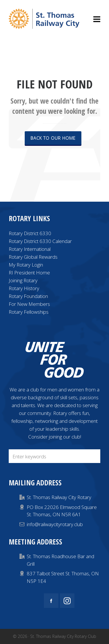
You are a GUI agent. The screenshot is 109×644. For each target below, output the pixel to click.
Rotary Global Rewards (33, 257)
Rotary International (30, 249)
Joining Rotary (23, 280)
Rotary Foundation (28, 296)
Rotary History (24, 288)
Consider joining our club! (55, 437)
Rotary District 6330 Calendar (40, 241)
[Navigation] (97, 19)
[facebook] (51, 601)
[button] (93, 456)
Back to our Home (53, 138)
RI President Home (29, 273)
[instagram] (67, 601)
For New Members (29, 304)
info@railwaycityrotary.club (55, 524)
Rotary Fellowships (29, 312)
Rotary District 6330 (30, 233)
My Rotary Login (26, 265)
